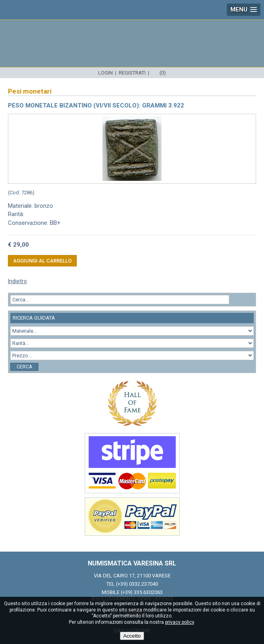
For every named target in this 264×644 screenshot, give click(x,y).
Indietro (17, 281)
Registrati (132, 73)
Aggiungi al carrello (42, 261)
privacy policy (179, 622)
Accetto (132, 636)
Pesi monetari (30, 91)
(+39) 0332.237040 (137, 584)
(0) (163, 73)
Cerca (24, 367)
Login (105, 73)
